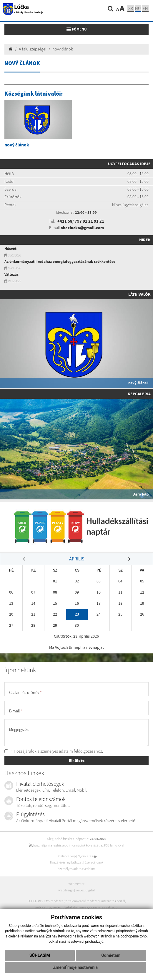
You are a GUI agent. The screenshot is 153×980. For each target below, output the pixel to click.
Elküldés (77, 761)
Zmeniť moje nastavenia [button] (75, 967)
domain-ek (81, 907)
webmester (76, 884)
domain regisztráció (103, 907)
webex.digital (85, 890)
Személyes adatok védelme (77, 869)
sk (131, 8)
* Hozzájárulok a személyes (54, 751)
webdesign (66, 890)
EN (145, 8)
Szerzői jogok (94, 862)
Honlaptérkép (66, 856)
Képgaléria (139, 394)
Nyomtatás (87, 856)
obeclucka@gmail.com (82, 228)
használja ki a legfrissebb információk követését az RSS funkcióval (77, 845)
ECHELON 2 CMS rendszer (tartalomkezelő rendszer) (64, 901)
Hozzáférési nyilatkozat (66, 862)
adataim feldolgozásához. (81, 751)
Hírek (145, 240)
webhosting (43, 907)
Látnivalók (139, 294)
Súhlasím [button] (40, 955)
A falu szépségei (33, 49)
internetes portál (113, 901)
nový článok (63, 49)
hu (138, 8)
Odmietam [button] (111, 955)
